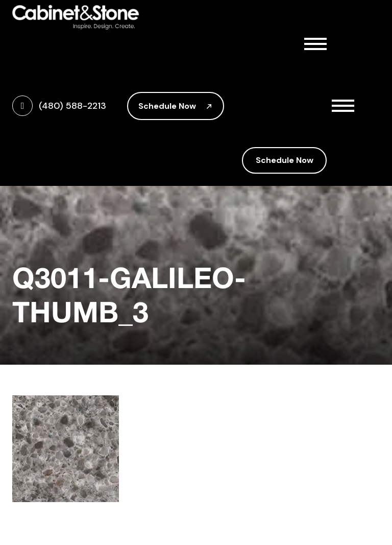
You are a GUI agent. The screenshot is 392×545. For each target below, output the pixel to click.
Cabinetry (288, 86)
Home (260, 41)
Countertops (288, 108)
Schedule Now (176, 106)
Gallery (262, 131)
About (288, 63)
